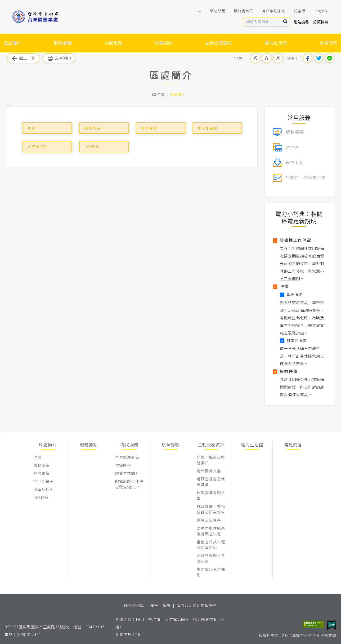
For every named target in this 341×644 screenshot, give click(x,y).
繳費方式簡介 (127, 473)
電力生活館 (276, 43)
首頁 (161, 94)
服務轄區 (92, 128)
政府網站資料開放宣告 (197, 605)
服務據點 (63, 43)
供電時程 (123, 465)
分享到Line (329, 58)
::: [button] (200, 10)
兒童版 (296, 11)
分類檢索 (321, 22)
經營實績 (149, 128)
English (317, 11)
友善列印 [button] (59, 58)
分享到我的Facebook (308, 58)
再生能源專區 (127, 457)
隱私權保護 (134, 605)
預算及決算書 (209, 520)
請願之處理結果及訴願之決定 (211, 531)
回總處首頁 (240, 11)
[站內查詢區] (262, 22)
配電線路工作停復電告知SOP (129, 484)
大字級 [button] (278, 58)
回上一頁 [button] (23, 58)
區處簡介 (13, 43)
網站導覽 (214, 11)
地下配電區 (208, 128)
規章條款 (164, 43)
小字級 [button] (255, 58)
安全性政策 (160, 605)
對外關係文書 (209, 471)
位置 (32, 128)
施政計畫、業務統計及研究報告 (211, 509)
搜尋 (285, 22)
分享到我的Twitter (319, 58)
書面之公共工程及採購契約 (211, 545)
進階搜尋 (301, 22)
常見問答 (328, 43)
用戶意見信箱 (270, 11)
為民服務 (113, 43)
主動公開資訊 (219, 43)
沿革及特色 (38, 147)
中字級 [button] (267, 58)
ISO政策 (92, 147)
